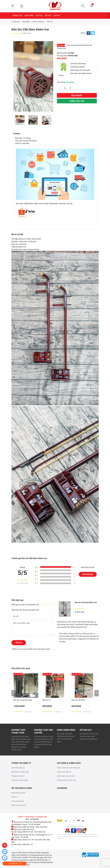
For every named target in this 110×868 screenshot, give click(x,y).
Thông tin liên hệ (18, 776)
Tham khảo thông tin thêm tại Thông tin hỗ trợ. (77, 634)
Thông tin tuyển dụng (20, 780)
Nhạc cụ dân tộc (38, 22)
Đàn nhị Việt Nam (78, 700)
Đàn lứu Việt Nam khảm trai (86, 602)
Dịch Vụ (39, 15)
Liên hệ (57, 15)
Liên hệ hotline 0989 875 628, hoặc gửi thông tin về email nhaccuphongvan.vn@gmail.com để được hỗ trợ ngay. (79, 639)
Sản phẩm (26, 22)
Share (83, 33)
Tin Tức (48, 15)
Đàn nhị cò (47, 700)
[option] (33, 76)
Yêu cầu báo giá (18, 801)
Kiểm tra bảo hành (19, 805)
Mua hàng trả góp (18, 793)
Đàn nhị (50, 22)
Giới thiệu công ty (18, 768)
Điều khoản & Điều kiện (20, 772)
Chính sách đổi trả (64, 772)
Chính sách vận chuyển (66, 776)
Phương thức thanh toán (67, 780)
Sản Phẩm (29, 15)
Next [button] (52, 120)
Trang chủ (17, 15)
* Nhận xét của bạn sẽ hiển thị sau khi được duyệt (31, 649)
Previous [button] (15, 120)
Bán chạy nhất (18, 674)
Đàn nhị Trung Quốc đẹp (23, 700)
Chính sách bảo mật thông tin (69, 768)
